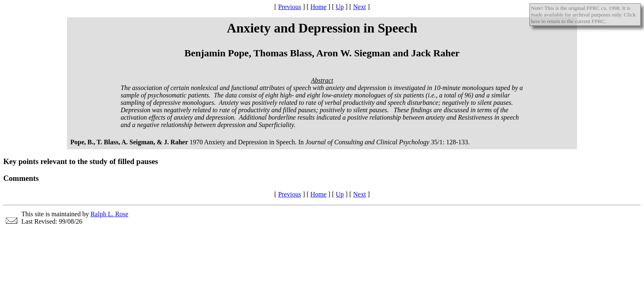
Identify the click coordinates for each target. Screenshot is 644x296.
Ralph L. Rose (109, 214)
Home (319, 7)
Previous (290, 7)
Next (360, 7)
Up (340, 7)
